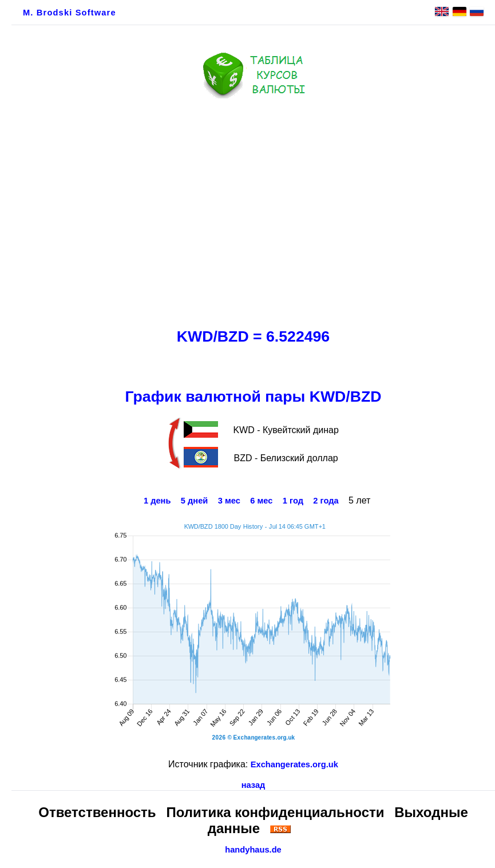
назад (254, 785)
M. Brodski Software (70, 13)
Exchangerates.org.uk (294, 764)
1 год (293, 501)
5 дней (195, 501)
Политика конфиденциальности (275, 812)
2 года (326, 501)
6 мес (261, 501)
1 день (157, 501)
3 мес (229, 501)
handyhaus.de (253, 850)
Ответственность (97, 812)
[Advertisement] (253, 210)
